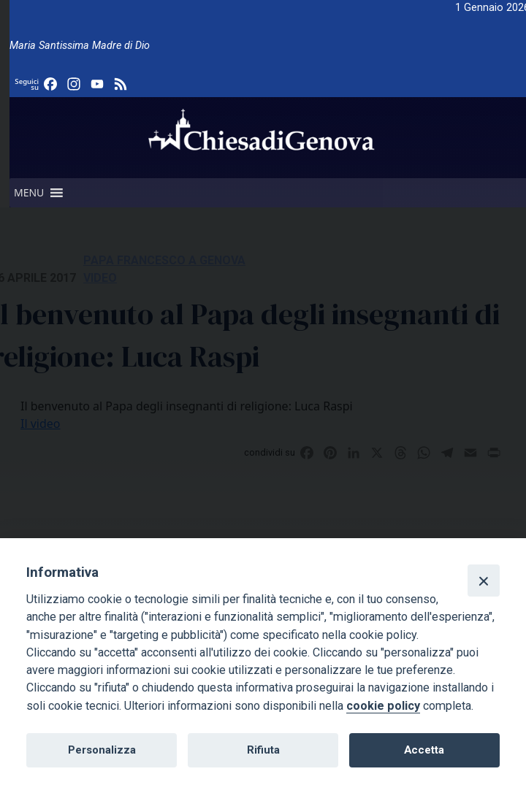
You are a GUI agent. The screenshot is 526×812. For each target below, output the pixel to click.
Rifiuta (263, 750)
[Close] (484, 581)
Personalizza (102, 750)
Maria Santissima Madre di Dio (80, 46)
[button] (29, 193)
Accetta (424, 750)
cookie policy (383, 706)
